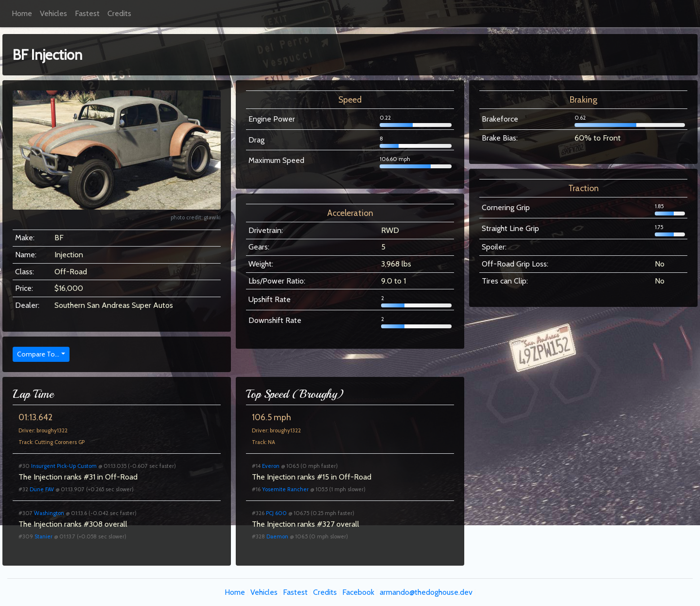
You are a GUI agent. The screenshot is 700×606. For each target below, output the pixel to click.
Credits (119, 13)
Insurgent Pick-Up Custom (64, 466)
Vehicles (53, 13)
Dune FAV (42, 489)
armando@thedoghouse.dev (426, 592)
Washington (49, 513)
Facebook (358, 592)
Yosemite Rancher (285, 489)
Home (22, 13)
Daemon (277, 536)
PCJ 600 (276, 513)
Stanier (44, 536)
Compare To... (38, 354)
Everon (271, 466)
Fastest (87, 13)
